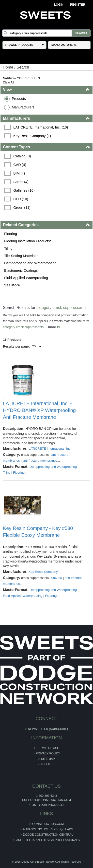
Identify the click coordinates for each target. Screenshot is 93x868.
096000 (57, 578)
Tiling (8, 248)
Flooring (11, 234)
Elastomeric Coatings (21, 270)
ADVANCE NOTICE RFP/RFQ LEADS (48, 829)
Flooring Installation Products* (28, 241)
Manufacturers (23, 107)
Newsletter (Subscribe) (48, 729)
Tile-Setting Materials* (21, 256)
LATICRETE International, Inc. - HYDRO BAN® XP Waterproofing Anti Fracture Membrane (39, 410)
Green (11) (22, 208)
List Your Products (48, 805)
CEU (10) (21, 199)
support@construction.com (46, 800)
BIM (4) (19, 173)
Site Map (48, 759)
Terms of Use (48, 748)
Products (19, 99)
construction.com (48, 824)
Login (59, 5)
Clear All (8, 82)
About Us (48, 764)
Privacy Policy (48, 753)
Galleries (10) (24, 190)
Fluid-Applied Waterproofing (26, 278)
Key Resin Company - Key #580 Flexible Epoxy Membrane (38, 532)
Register (78, 5)
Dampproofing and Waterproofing (30, 263)
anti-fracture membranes (40, 461)
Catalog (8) (22, 156)
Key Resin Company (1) (32, 136)
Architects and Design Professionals (48, 840)
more (52, 327)
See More (12, 285)
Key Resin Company (43, 572)
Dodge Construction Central (48, 835)
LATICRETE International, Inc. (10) (41, 127)
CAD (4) (20, 165)
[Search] (46, 33)
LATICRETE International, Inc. (50, 449)
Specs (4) (21, 182)
